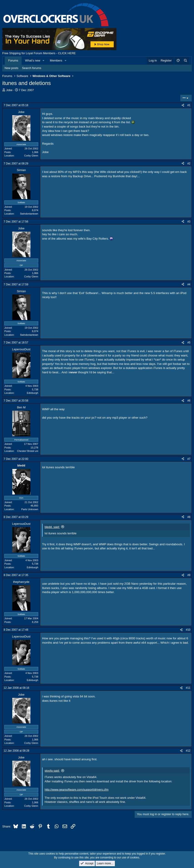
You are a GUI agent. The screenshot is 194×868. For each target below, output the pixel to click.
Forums (13, 60)
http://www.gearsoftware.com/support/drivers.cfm (77, 790)
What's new (33, 60)
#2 (189, 164)
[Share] (183, 105)
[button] (44, 61)
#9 (189, 575)
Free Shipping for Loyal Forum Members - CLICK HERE (39, 53)
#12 (188, 751)
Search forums (32, 68)
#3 (189, 222)
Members (56, 60)
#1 (189, 105)
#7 (189, 459)
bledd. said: (52, 527)
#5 (189, 343)
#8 (189, 517)
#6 (189, 401)
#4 (189, 284)
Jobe (9, 90)
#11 (188, 688)
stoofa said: (52, 771)
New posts (11, 68)
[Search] (185, 61)
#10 (188, 630)
